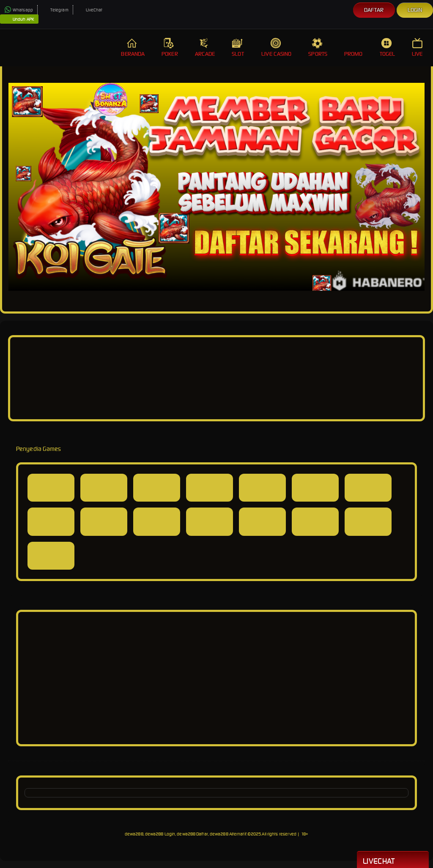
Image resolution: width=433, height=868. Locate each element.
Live (418, 48)
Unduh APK (19, 19)
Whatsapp (19, 10)
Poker (170, 48)
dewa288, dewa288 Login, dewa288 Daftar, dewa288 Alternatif (186, 834)
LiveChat (90, 10)
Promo (354, 48)
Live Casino (276, 48)
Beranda (133, 48)
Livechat (393, 860)
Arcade (205, 48)
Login (415, 10)
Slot (238, 48)
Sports (318, 48)
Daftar (374, 10)
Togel (388, 48)
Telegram (55, 10)
